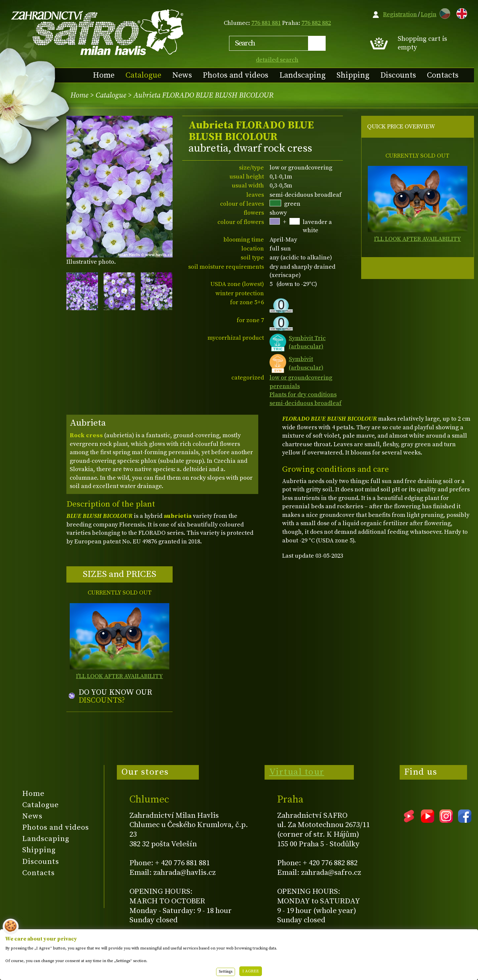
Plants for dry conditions (303, 395)
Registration (400, 14)
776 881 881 (266, 23)
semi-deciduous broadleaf (306, 403)
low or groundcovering (301, 378)
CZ (443, 12)
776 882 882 (316, 23)
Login (429, 14)
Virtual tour (297, 772)
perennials (285, 386)
